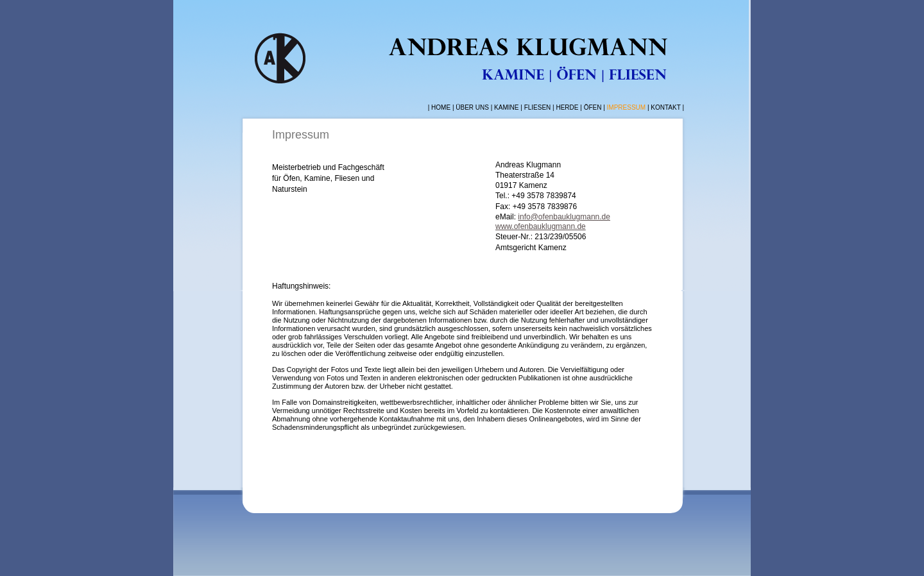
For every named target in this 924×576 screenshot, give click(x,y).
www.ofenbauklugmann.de (541, 226)
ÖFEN (593, 107)
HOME (441, 107)
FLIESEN (538, 107)
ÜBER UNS (472, 107)
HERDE (567, 107)
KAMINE (507, 107)
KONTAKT (665, 107)
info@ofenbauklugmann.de (564, 217)
